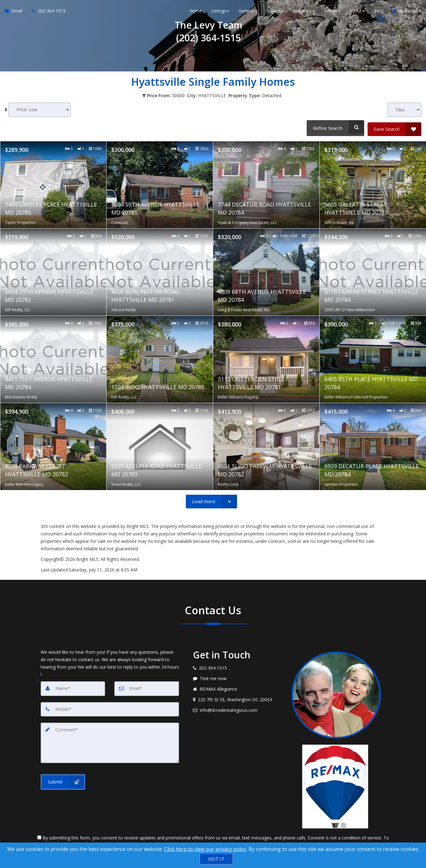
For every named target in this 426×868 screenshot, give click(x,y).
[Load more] (211, 499)
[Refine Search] (334, 127)
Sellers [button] (332, 12)
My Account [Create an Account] (407, 12)
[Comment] (110, 740)
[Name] (73, 686)
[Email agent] (238, 708)
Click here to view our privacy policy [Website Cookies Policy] (205, 849)
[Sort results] (39, 110)
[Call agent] (46, 12)
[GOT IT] (216, 859)
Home (195, 12)
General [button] (248, 12)
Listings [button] (220, 12)
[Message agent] (238, 676)
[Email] (147, 686)
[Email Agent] (16, 12)
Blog (379, 12)
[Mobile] (110, 707)
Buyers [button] (275, 12)
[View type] (404, 110)
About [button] (357, 12)
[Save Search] (394, 127)
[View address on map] (238, 698)
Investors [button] (304, 12)
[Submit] (63, 778)
